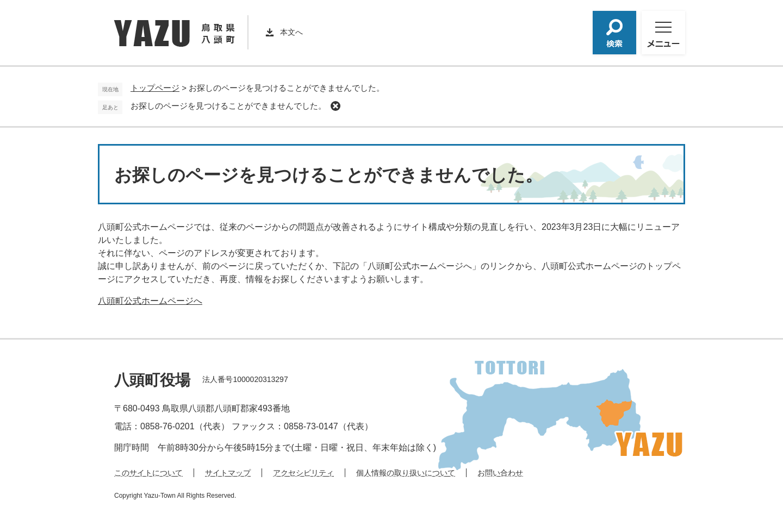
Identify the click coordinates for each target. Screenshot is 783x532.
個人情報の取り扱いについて (406, 473)
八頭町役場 (152, 380)
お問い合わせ (500, 473)
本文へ (291, 32)
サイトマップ (228, 473)
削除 (335, 106)
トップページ (155, 88)
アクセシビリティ (303, 473)
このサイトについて (148, 473)
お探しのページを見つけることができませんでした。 (228, 106)
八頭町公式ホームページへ (150, 301)
